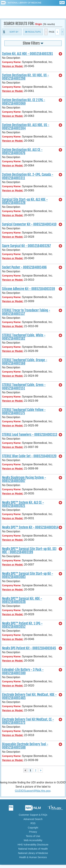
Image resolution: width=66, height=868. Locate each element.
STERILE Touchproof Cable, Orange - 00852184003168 (25, 362)
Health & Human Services (33, 857)
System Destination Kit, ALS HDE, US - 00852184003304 (26, 127)
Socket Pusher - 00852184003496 (24, 267)
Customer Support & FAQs (33, 815)
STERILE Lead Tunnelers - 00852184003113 (30, 435)
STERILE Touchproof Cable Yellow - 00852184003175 (24, 411)
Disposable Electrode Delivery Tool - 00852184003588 (25, 746)
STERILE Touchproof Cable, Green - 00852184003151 (24, 387)
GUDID (33, 12)
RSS (33, 823)
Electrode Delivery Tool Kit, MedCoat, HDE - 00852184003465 (29, 696)
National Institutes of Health (33, 849)
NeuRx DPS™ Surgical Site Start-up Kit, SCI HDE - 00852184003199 (29, 550)
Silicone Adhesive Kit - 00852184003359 (29, 289)
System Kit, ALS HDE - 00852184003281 (27, 54)
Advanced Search (33, 819)
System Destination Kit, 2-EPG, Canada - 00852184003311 (28, 176)
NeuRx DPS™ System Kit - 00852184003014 (30, 527)
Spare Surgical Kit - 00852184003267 (26, 246)
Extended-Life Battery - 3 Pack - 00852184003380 (23, 671)
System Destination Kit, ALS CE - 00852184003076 (22, 151)
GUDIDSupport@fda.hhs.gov (33, 791)
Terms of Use (33, 836)
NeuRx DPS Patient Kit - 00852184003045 (29, 648)
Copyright (33, 828)
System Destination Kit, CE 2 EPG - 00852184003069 (24, 102)
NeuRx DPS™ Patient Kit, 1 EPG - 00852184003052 (22, 625)
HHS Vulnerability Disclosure (33, 845)
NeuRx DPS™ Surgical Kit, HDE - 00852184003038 (22, 600)
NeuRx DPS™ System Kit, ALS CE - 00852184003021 (23, 504)
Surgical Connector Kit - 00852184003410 (29, 224)
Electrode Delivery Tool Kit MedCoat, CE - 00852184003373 (28, 721)
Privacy (33, 832)
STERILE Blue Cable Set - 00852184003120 (29, 456)
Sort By (14, 32)
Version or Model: (13, 66)
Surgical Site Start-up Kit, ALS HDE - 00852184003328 (25, 201)
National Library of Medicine (25, 3)
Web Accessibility (33, 840)
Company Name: (12, 62)
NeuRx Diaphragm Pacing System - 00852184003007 (24, 479)
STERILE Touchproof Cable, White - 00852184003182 (24, 337)
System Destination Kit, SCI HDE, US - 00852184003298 (26, 77)
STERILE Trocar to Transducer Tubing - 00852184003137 (26, 312)
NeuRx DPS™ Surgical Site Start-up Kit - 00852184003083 (28, 575)
